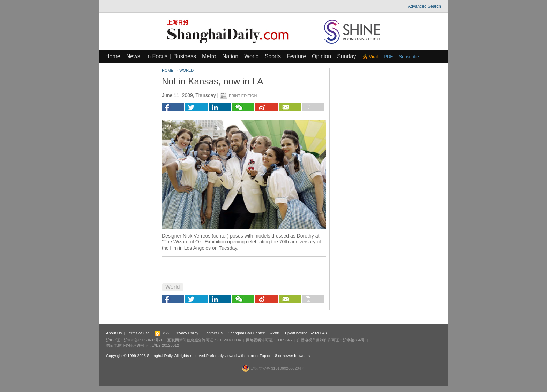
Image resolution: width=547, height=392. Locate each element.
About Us (114, 333)
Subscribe (409, 57)
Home (113, 56)
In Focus (157, 56)
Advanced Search (424, 6)
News (133, 56)
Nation (230, 56)
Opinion (321, 56)
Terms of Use (138, 333)
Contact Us (213, 333)
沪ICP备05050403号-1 (143, 340)
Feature (296, 56)
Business (185, 56)
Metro (209, 56)
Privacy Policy (186, 333)
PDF (388, 57)
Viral (373, 57)
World (252, 56)
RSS (162, 333)
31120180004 (229, 340)
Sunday (346, 56)
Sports (273, 56)
